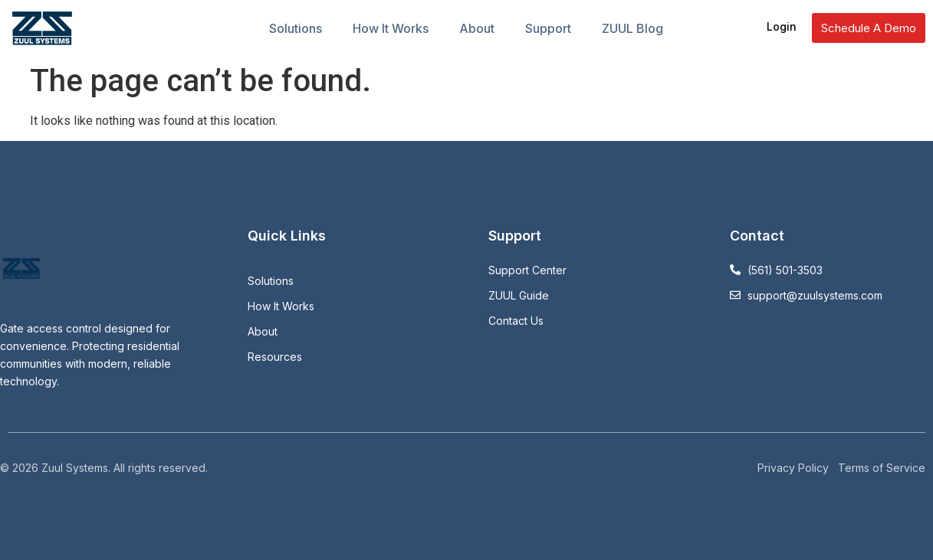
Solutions (296, 28)
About (477, 28)
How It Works (391, 28)
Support (548, 28)
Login (782, 26)
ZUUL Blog (632, 28)
